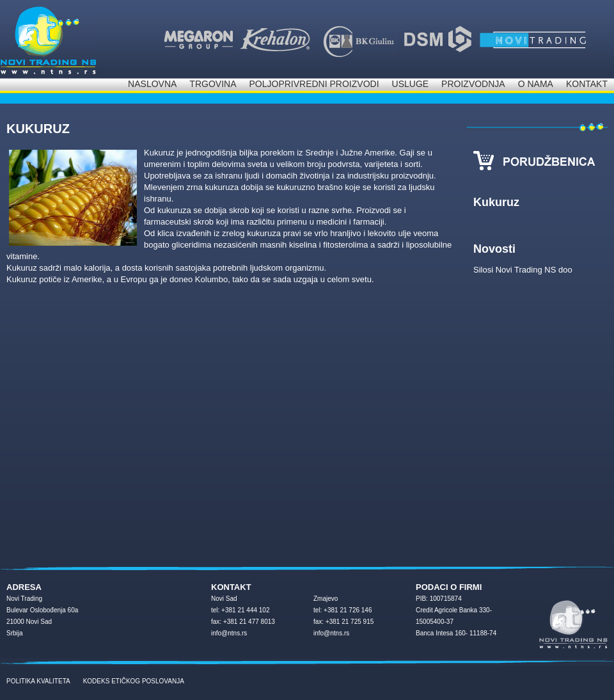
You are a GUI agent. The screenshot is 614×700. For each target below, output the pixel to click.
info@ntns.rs (229, 633)
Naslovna (152, 84)
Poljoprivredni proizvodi (314, 84)
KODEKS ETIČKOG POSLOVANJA (134, 681)
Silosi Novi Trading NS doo (523, 270)
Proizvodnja (473, 84)
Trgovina (213, 84)
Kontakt (587, 84)
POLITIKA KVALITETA (38, 681)
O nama (536, 84)
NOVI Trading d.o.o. (48, 39)
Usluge (411, 84)
